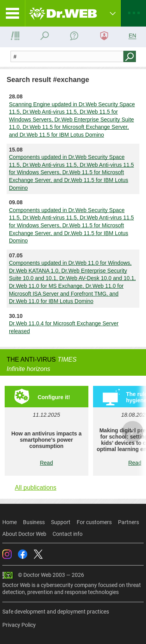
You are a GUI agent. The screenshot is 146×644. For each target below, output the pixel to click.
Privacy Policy (19, 625)
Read (46, 463)
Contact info (68, 534)
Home (10, 522)
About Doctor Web (24, 534)
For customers (94, 522)
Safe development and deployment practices (56, 612)
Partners (128, 522)
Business (34, 522)
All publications (36, 488)
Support (61, 522)
